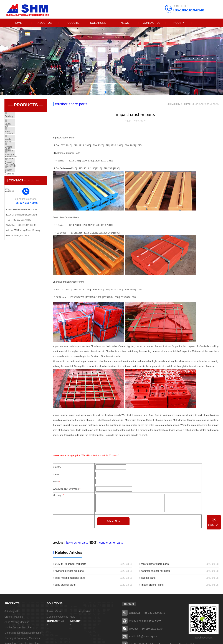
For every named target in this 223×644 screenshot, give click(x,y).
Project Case (54, 612)
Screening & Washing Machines (28, 180)
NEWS (125, 23)
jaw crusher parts (77, 543)
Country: (57, 467)
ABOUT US (45, 23)
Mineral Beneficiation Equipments (29, 159)
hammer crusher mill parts (155, 571)
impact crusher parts (152, 585)
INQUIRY (178, 23)
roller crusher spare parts (155, 564)
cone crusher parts (111, 543)
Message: (58, 495)
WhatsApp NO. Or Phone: (67, 489)
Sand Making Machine (23, 138)
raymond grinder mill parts (69, 571)
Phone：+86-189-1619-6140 (145, 621)
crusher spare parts (22, 191)
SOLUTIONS (98, 23)
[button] (106, 92)
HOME (18, 23)
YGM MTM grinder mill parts (70, 564)
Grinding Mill (19, 117)
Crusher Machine (21, 128)
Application (85, 612)
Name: (57, 475)
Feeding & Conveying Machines (28, 170)
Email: (56, 482)
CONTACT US (152, 23)
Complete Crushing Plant (61, 617)
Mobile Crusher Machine (24, 149)
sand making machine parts (70, 578)
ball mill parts (148, 578)
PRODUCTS (71, 23)
